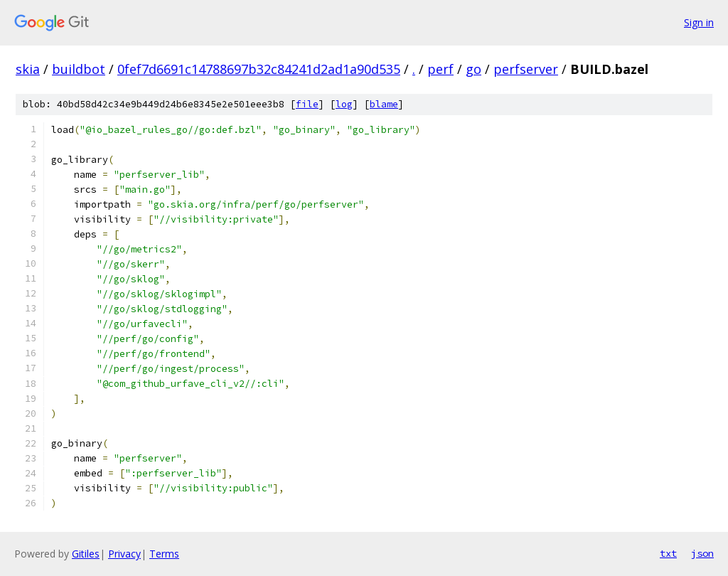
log (344, 104)
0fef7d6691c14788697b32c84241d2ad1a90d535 (259, 69)
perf (440, 69)
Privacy (124, 554)
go (473, 69)
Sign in (699, 22)
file (307, 104)
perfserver (526, 69)
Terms (164, 554)
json (702, 553)
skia (28, 69)
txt (668, 553)
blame (384, 104)
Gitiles (86, 554)
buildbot (79, 69)
